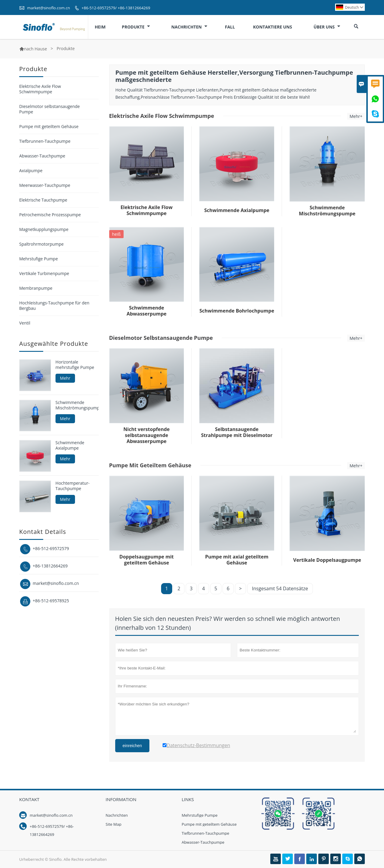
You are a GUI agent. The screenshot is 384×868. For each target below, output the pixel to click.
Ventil (25, 323)
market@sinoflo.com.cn (48, 8)
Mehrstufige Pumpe (39, 259)
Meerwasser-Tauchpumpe (45, 185)
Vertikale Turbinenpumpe (44, 273)
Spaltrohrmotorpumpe (41, 244)
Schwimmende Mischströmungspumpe (77, 405)
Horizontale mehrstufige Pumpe (75, 365)
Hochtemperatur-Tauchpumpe (73, 486)
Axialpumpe (31, 171)
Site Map (114, 824)
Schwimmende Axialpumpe (70, 445)
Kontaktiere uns (272, 27)
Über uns (327, 27)
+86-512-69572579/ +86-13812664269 (116, 8)
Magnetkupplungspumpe (44, 229)
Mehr (65, 378)
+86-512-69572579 (51, 548)
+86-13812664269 (50, 566)
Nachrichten (189, 27)
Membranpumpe (36, 288)
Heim (100, 27)
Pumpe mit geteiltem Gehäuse (49, 126)
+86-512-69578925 (51, 601)
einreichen (132, 746)
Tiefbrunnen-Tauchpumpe (45, 141)
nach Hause (36, 49)
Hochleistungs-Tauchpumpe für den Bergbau (54, 305)
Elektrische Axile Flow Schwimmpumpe (40, 89)
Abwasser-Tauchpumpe (42, 156)
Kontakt (29, 799)
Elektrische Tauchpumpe (43, 200)
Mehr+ (356, 116)
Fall (230, 27)
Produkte (136, 27)
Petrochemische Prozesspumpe (50, 215)
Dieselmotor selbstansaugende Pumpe (49, 109)
